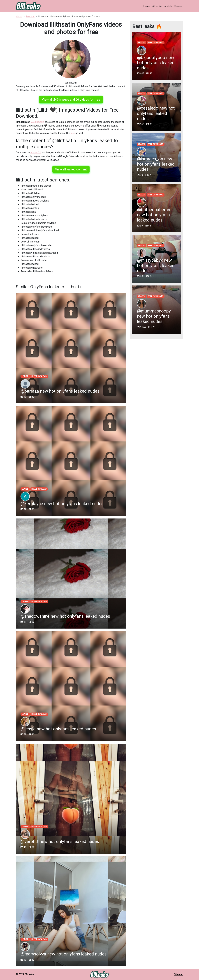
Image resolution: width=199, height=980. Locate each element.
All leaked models (162, 6)
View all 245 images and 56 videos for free (71, 100)
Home (147, 6)
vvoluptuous (37, 122)
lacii (73, 133)
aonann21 (36, 153)
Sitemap (179, 974)
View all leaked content (71, 169)
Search (178, 6)
